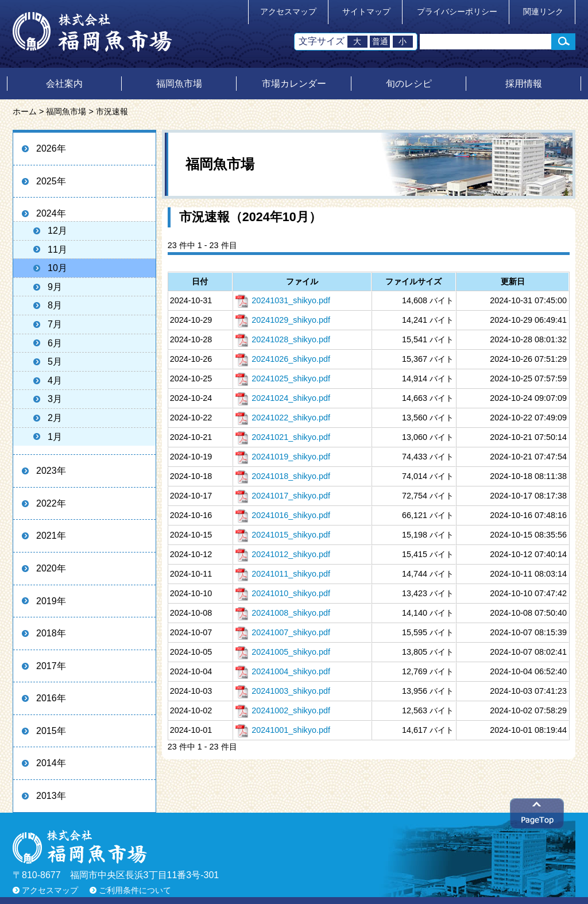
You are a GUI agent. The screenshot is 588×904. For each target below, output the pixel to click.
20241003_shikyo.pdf (283, 691)
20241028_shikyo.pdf (283, 339)
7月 (55, 324)
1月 (55, 437)
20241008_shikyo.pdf (283, 613)
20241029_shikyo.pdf (283, 320)
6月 (55, 343)
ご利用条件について (135, 891)
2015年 (51, 731)
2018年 (51, 633)
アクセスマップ (288, 12)
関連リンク (543, 12)
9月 (55, 287)
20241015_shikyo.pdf (283, 535)
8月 (55, 305)
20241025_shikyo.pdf (283, 378)
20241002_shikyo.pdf (283, 710)
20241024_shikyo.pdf (283, 398)
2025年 (51, 181)
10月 (57, 268)
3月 (55, 399)
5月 (55, 362)
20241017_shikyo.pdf (283, 496)
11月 (57, 250)
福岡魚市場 (179, 84)
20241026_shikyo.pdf (283, 359)
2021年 (51, 536)
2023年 (51, 471)
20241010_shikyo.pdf (283, 593)
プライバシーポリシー (457, 12)
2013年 (51, 796)
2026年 (51, 148)
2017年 (51, 666)
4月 (55, 380)
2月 (55, 418)
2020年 (51, 568)
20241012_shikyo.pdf (283, 554)
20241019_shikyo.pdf (283, 457)
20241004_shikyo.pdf (283, 671)
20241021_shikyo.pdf (283, 437)
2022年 (51, 503)
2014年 (51, 763)
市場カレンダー (294, 84)
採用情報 (524, 84)
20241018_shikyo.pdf (283, 476)
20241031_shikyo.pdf (283, 300)
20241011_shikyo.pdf (283, 574)
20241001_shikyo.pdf (283, 730)
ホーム (25, 111)
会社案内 (64, 84)
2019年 (51, 601)
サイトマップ (366, 12)
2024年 (51, 213)
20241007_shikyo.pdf (283, 632)
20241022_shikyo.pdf (283, 418)
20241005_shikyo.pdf (283, 652)
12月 (57, 231)
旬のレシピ (409, 84)
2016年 (51, 698)
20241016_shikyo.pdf (283, 515)
